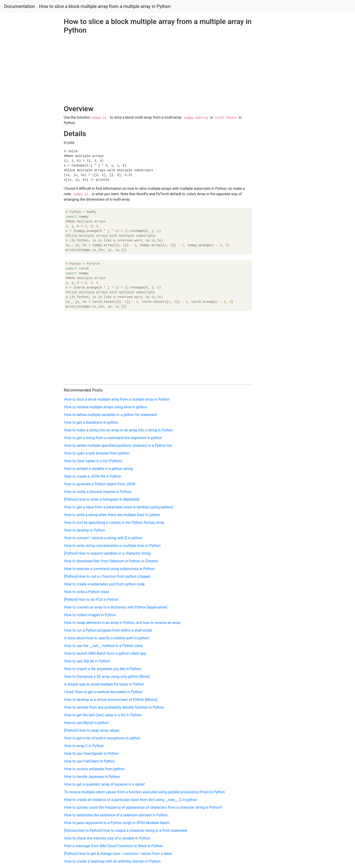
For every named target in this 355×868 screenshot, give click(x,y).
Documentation (20, 6)
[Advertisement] (288, 242)
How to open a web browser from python (97, 453)
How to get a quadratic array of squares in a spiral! (105, 784)
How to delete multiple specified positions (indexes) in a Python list (118, 446)
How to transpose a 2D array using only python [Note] (107, 677)
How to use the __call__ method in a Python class (104, 646)
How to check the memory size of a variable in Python (107, 838)
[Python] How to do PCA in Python (91, 600)
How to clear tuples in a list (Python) (93, 461)
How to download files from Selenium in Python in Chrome (111, 561)
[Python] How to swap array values (92, 730)
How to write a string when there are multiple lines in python (112, 515)
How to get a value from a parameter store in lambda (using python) (119, 507)
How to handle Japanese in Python (92, 777)
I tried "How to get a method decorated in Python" (104, 692)
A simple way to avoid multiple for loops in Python (104, 684)
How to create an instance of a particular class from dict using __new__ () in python (131, 800)
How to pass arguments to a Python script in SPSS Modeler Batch (117, 823)
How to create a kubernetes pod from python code (105, 584)
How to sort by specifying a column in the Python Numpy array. (115, 523)
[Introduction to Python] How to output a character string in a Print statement (126, 831)
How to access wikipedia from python (95, 769)
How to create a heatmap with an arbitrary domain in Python (112, 861)
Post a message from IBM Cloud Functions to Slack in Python (114, 846)
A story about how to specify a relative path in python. (107, 638)
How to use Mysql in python (86, 723)
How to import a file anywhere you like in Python (103, 669)
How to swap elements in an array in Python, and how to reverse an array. (123, 623)
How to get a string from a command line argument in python (113, 438)
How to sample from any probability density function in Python (114, 707)
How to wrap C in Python (84, 746)
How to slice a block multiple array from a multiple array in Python (105, 6)
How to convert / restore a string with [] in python (103, 538)
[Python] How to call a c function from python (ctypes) (108, 576)
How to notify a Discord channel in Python (98, 492)
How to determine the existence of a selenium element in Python (116, 815)
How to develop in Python (85, 530)
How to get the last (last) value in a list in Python (103, 715)
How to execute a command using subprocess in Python (109, 569)
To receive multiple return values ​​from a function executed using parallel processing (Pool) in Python (145, 792)
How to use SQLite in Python (87, 661)
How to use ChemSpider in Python (92, 754)
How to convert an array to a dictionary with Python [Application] (116, 607)
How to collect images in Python (90, 615)
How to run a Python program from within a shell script (108, 630)
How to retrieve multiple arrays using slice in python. (106, 407)
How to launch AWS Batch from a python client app (105, 653)
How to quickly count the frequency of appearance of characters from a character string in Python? (143, 807)
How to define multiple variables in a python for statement (111, 415)
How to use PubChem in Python (90, 761)
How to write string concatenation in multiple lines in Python (113, 546)
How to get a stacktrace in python (91, 422)
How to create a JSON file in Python (93, 476)
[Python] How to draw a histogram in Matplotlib (102, 499)
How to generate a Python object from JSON (100, 484)
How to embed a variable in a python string (98, 469)
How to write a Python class (87, 592)
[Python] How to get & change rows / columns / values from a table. (119, 854)
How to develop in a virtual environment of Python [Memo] (111, 700)
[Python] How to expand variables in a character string (108, 553)
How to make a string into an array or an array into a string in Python (119, 430)
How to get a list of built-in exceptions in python (102, 738)
